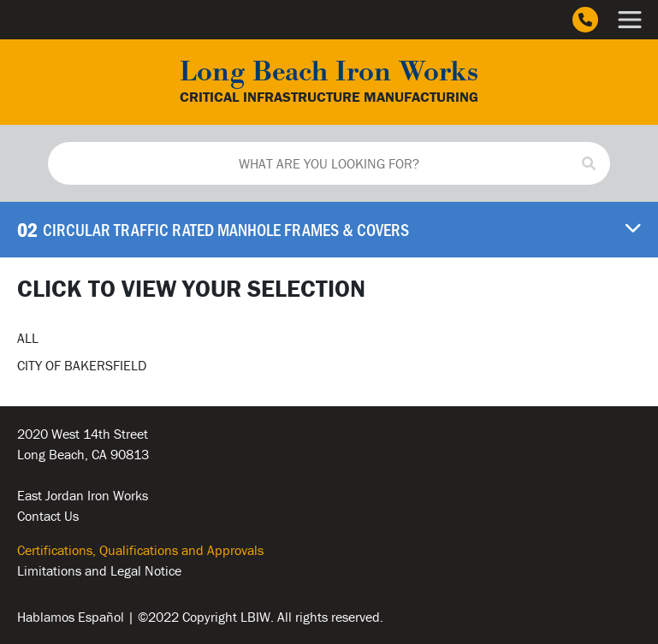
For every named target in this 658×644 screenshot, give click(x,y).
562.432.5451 (59, 475)
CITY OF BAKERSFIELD (82, 365)
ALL (28, 338)
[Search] (589, 163)
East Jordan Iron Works (83, 495)
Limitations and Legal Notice (99, 570)
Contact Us (48, 516)
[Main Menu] (630, 20)
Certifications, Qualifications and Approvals (140, 550)
